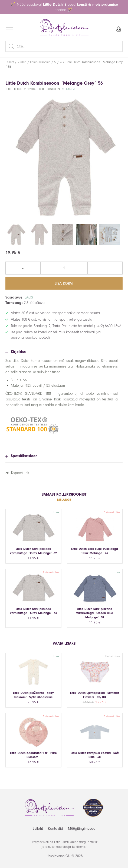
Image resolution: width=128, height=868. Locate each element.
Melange (69, 89)
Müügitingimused (82, 829)
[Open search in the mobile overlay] (64, 46)
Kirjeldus (16, 352)
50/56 (58, 62)
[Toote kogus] (64, 268)
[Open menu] (10, 29)
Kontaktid (55, 829)
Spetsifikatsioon (21, 456)
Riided (22, 62)
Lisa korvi (64, 284)
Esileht (10, 62)
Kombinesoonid (40, 62)
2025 (79, 856)
